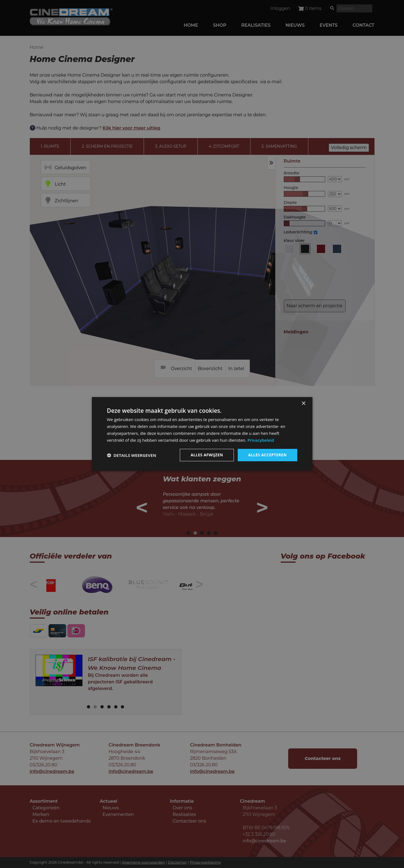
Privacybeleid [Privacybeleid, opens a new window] (261, 440)
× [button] (303, 404)
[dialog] (202, 434)
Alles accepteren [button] (267, 455)
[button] (132, 455)
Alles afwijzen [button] (207, 455)
